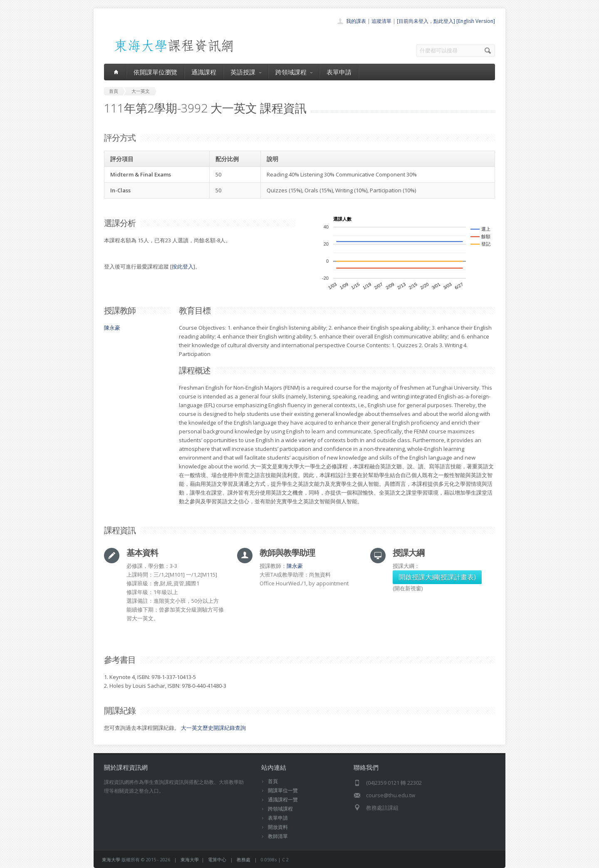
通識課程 (204, 72)
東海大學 (111, 859)
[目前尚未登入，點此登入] (426, 21)
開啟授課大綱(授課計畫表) (437, 577)
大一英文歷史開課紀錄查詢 (213, 728)
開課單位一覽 (283, 790)
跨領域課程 (294, 72)
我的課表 (356, 21)
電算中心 (217, 859)
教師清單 (278, 836)
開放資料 (278, 827)
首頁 (273, 781)
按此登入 (183, 266)
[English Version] (476, 21)
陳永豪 (112, 328)
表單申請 (339, 72)
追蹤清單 (381, 21)
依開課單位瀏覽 (155, 72)
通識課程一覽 (283, 800)
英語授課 (246, 72)
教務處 (244, 859)
